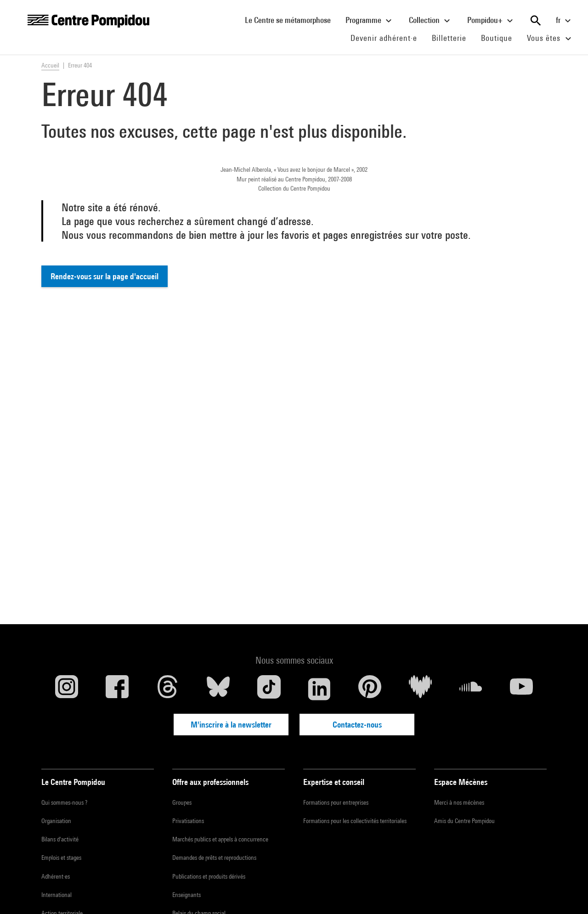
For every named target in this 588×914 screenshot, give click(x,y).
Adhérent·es (56, 876)
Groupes (182, 802)
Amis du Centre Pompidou (464, 821)
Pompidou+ (491, 21)
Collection (431, 21)
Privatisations (188, 821)
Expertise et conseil (334, 782)
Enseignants (187, 895)
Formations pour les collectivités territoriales (355, 821)
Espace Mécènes (461, 782)
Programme (370, 21)
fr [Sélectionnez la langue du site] (565, 21)
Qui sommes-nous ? (64, 802)
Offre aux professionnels (210, 782)
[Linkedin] (319, 689)
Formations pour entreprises (336, 802)
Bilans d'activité (60, 839)
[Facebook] (117, 689)
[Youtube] (521, 689)
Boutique (500, 38)
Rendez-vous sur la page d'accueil (105, 276)
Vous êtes (550, 39)
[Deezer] (420, 689)
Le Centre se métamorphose (291, 20)
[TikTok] (269, 689)
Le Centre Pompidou (73, 782)
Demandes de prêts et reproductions (214, 858)
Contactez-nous (357, 725)
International (57, 895)
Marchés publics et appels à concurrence (220, 839)
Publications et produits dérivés (209, 876)
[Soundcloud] (471, 689)
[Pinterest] (370, 689)
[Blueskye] (218, 689)
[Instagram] (67, 689)
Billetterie (449, 38)
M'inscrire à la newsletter (231, 725)
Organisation (56, 821)
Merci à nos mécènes (459, 802)
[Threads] (168, 689)
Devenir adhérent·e (387, 38)
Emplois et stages (61, 858)
